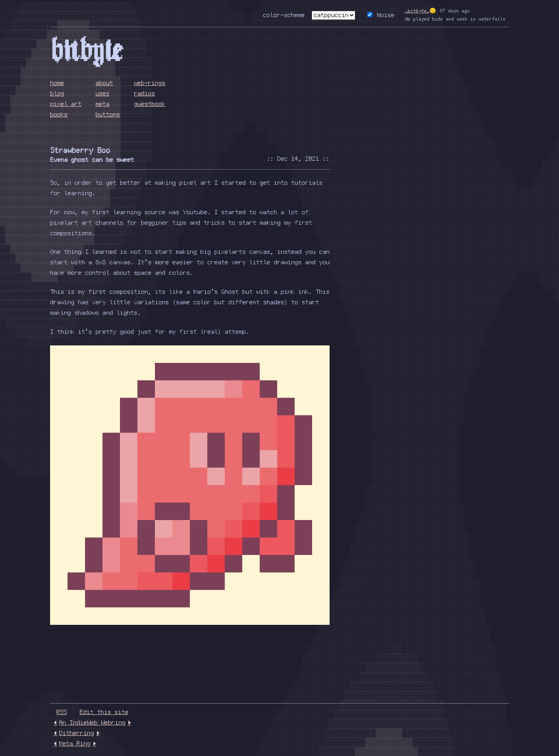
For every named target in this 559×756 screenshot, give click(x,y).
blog (57, 94)
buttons (108, 115)
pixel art (66, 104)
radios (144, 94)
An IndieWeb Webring (92, 723)
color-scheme (284, 15)
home (57, 83)
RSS (62, 712)
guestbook (150, 104)
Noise (386, 15)
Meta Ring (75, 744)
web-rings (150, 83)
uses (102, 94)
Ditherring (76, 733)
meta (102, 104)
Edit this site (104, 712)
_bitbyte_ (417, 11)
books (59, 115)
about (104, 83)
